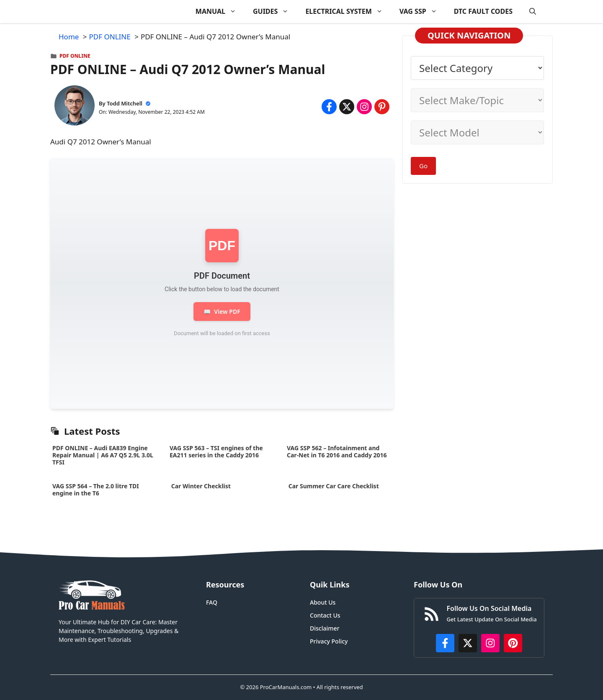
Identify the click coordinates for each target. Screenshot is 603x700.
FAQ (212, 602)
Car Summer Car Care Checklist (334, 486)
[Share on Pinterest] (382, 107)
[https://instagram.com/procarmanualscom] (490, 643)
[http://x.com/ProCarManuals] (468, 643)
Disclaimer (325, 628)
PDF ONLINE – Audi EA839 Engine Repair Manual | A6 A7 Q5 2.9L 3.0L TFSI (103, 455)
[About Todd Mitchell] (75, 107)
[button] (533, 12)
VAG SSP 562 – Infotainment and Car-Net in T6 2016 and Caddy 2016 (337, 451)
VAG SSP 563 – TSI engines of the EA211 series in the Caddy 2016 (216, 451)
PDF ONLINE (75, 56)
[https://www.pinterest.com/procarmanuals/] (513, 643)
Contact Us (325, 615)
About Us (323, 602)
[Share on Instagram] (364, 107)
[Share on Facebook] (329, 107)
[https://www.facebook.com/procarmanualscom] (445, 643)
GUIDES (275, 12)
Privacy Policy (329, 641)
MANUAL (220, 12)
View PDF (222, 312)
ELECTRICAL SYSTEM (348, 12)
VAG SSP (423, 12)
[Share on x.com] (347, 107)
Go (423, 166)
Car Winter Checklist (200, 486)
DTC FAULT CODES (483, 11)
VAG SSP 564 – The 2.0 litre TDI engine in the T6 (96, 490)
